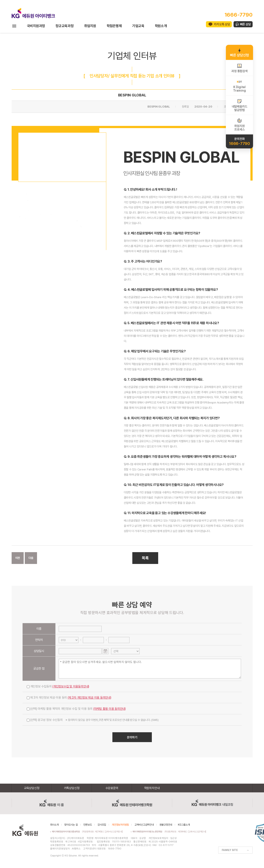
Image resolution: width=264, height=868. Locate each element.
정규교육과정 (65, 26)
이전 (18, 558)
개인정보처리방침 (120, 825)
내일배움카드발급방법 (240, 105)
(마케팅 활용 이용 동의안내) (110, 709)
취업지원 (90, 26)
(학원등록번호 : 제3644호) (160, 831)
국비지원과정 (36, 26)
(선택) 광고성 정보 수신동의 (93, 720)
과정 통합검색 (239, 68)
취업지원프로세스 (239, 125)
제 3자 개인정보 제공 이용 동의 (69, 698)
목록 (145, 558)
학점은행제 (114, 26)
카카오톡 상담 (222, 24)
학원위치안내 (152, 788)
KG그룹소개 (184, 825)
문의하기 (132, 737)
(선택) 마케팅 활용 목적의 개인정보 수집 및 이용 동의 (76, 709)
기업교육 (138, 26)
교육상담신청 (32, 788)
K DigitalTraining (239, 86)
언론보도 (88, 825)
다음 (31, 558)
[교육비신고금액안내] (114, 831)
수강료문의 (112, 788)
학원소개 (161, 26)
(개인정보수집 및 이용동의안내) (71, 686)
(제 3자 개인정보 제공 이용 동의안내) (89, 698)
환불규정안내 (166, 825)
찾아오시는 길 (71, 825)
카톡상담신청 (72, 788)
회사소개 (54, 825)
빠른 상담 (245, 24)
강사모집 (102, 825)
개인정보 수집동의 (58, 686)
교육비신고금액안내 (144, 825)
